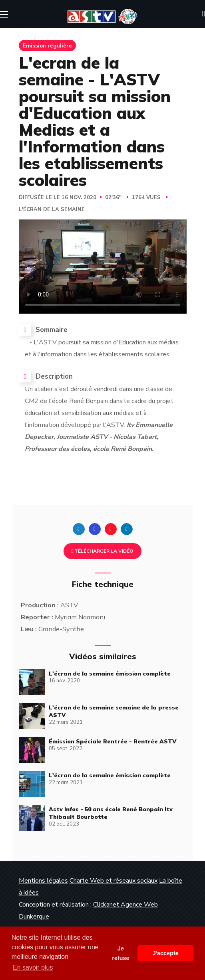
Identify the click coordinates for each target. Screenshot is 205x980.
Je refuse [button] (120, 953)
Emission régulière (47, 45)
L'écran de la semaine (52, 209)
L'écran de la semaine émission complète (110, 674)
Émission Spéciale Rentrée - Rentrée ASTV (112, 741)
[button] (203, 14)
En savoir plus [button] (33, 967)
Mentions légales (43, 881)
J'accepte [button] (166, 953)
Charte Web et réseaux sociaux (113, 881)
